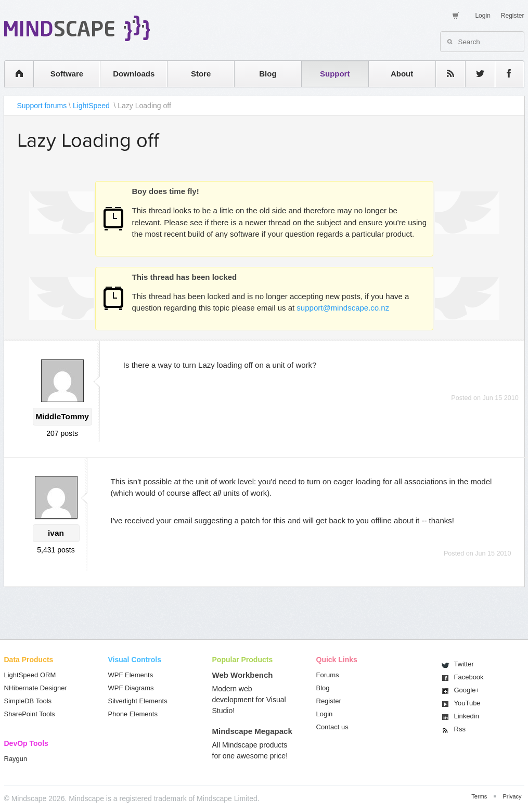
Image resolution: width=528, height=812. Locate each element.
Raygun (16, 759)
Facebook (469, 677)
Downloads (134, 74)
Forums (328, 675)
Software (67, 74)
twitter (475, 74)
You (467, 703)
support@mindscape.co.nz (343, 308)
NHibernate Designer (36, 688)
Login (482, 16)
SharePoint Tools (30, 714)
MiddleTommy (62, 416)
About (402, 74)
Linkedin (467, 716)
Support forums (42, 106)
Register (513, 16)
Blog (268, 74)
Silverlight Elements (138, 701)
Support (335, 74)
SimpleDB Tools (28, 701)
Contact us (332, 727)
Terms (479, 796)
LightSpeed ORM (30, 675)
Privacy (512, 796)
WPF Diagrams (131, 688)
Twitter (464, 664)
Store (201, 74)
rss (445, 74)
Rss (460, 729)
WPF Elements (131, 675)
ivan (56, 533)
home (14, 74)
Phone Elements (133, 714)
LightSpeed (92, 106)
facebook (504, 74)
